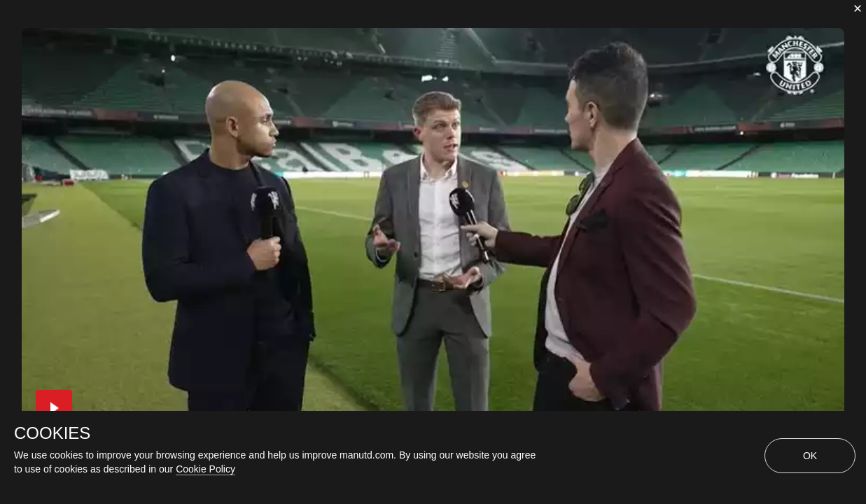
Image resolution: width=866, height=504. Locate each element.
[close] (858, 8)
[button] (54, 408)
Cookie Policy (205, 469)
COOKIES (52, 433)
